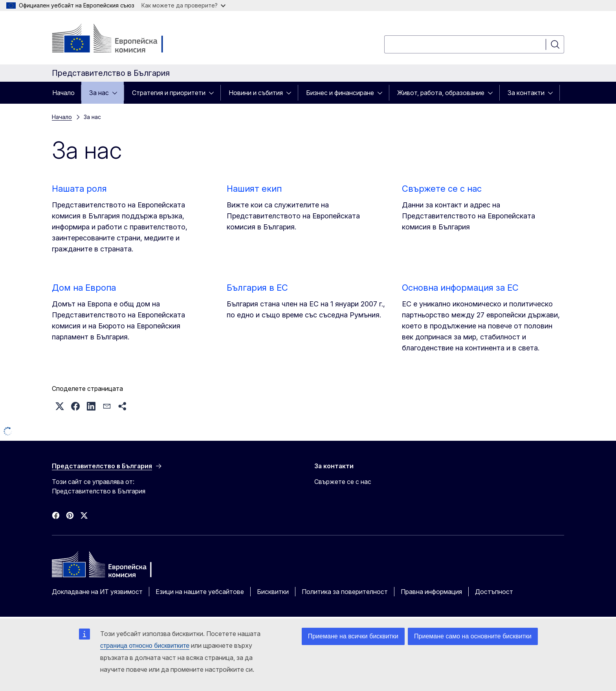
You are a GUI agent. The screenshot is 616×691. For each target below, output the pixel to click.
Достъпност (494, 592)
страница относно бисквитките (145, 646)
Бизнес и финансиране (340, 93)
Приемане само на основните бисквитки (473, 636)
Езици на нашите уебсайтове (200, 592)
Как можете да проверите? (183, 5)
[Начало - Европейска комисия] (115, 39)
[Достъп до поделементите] (117, 93)
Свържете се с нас (442, 189)
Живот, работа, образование (441, 93)
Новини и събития (256, 93)
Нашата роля (79, 189)
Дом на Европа (84, 288)
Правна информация (431, 592)
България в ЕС (257, 288)
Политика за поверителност (345, 592)
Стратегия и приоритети (169, 93)
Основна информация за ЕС (460, 288)
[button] (60, 406)
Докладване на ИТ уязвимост (97, 592)
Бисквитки (273, 592)
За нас (99, 93)
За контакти (526, 93)
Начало (63, 93)
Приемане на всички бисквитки (353, 636)
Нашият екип (254, 189)
